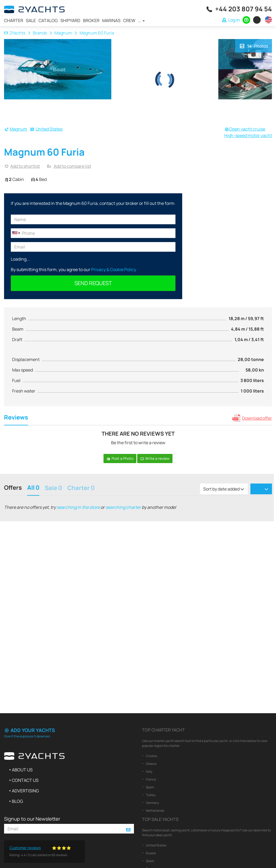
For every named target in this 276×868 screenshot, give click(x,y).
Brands (40, 33)
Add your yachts (30, 730)
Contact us (25, 780)
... (141, 20)
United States (49, 129)
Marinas (111, 20)
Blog (17, 801)
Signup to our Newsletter (32, 819)
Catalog (48, 20)
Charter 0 (81, 488)
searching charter (123, 507)
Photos (253, 46)
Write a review (155, 458)
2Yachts (15, 33)
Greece (151, 764)
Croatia (151, 756)
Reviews (16, 418)
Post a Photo (120, 458)
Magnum (63, 33)
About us (22, 770)
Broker (91, 20)
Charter (14, 20)
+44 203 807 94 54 (244, 9)
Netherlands (155, 811)
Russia (151, 853)
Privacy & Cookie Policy (114, 269)
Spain (150, 787)
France (151, 779)
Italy (149, 771)
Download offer (257, 418)
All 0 (33, 488)
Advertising (25, 791)
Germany (152, 803)
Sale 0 (53, 488)
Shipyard (70, 20)
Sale (31, 20)
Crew (129, 20)
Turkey (150, 795)
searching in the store (78, 507)
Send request (93, 283)
